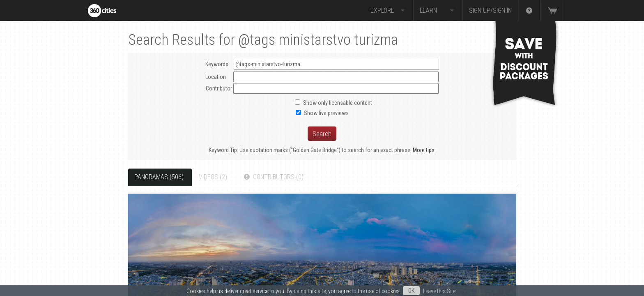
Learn (438, 11)
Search (322, 134)
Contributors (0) (273, 177)
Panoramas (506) (159, 177)
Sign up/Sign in (490, 10)
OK (411, 291)
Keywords (322, 64)
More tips (424, 150)
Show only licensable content (338, 103)
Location (216, 77)
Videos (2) (213, 177)
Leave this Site (439, 291)
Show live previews (326, 113)
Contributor (219, 88)
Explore (389, 11)
